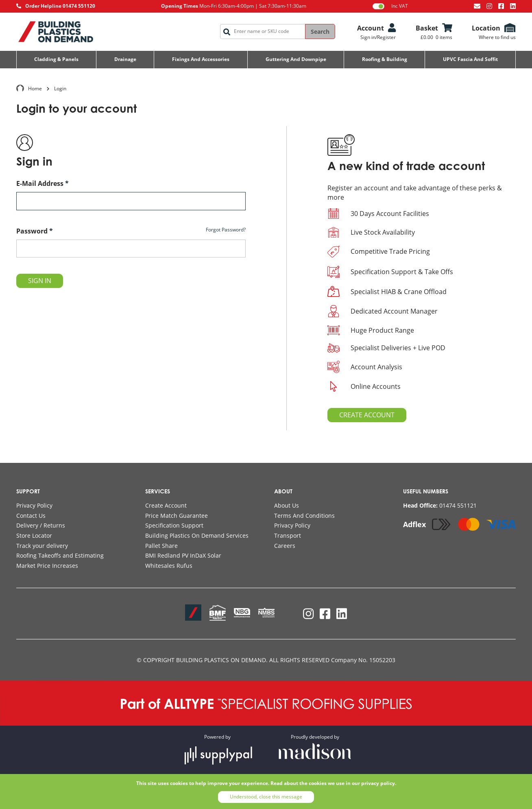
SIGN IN (40, 281)
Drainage (125, 59)
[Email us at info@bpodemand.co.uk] (477, 6)
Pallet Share (161, 546)
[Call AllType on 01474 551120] (56, 6)
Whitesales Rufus (169, 566)
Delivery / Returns (41, 525)
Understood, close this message (266, 797)
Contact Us (31, 516)
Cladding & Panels (56, 59)
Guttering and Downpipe (296, 59)
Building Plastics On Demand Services (197, 535)
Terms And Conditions (304, 516)
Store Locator (34, 535)
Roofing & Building (385, 59)
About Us (287, 505)
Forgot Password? (226, 230)
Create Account (166, 505)
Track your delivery (42, 546)
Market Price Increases (47, 566)
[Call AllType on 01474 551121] (440, 506)
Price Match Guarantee (177, 516)
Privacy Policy (34, 505)
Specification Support (174, 525)
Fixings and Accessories (201, 59)
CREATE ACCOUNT (367, 415)
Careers (285, 546)
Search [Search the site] (320, 32)
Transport (288, 535)
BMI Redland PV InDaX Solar (183, 555)
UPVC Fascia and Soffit (470, 59)
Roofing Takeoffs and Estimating (60, 555)
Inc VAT (390, 6)
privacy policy (378, 783)
